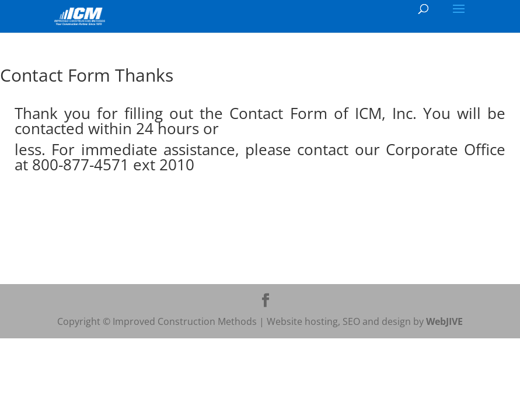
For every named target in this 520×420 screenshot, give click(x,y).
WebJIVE (444, 321)
